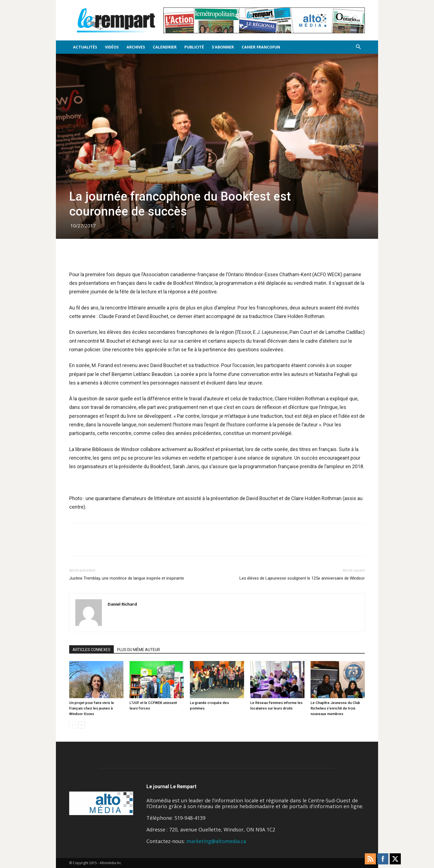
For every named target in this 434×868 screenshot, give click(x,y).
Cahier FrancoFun (261, 47)
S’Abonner (223, 47)
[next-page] (82, 725)
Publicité (194, 47)
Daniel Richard (122, 604)
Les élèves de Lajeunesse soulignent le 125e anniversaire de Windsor (302, 578)
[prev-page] (73, 725)
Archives (136, 47)
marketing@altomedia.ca (216, 841)
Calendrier (165, 47)
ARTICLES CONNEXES (91, 650)
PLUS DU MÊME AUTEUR (139, 650)
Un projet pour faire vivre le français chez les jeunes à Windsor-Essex (92, 708)
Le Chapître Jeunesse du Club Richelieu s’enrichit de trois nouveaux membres (335, 708)
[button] (358, 47)
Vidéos (112, 47)
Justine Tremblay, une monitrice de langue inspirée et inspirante (127, 578)
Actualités (85, 47)
